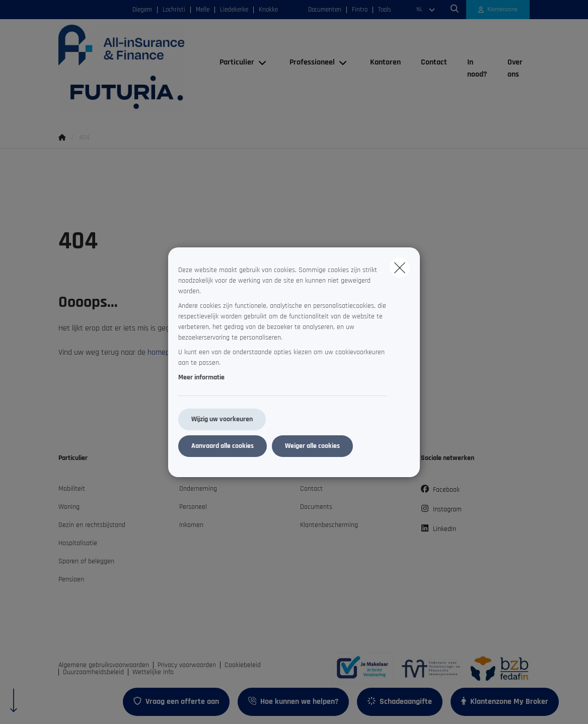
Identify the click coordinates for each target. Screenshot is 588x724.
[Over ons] (513, 69)
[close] (400, 268)
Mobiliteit (72, 489)
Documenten (325, 10)
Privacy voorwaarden (187, 665)
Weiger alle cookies (312, 446)
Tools (385, 10)
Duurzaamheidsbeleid (93, 672)
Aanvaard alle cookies (223, 446)
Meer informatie (201, 377)
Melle (203, 10)
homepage (165, 352)
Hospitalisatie (78, 543)
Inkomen (191, 525)
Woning (69, 507)
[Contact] (434, 62)
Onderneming (198, 489)
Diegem (142, 10)
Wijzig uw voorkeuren (222, 419)
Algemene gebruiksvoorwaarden (104, 665)
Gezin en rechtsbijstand (92, 525)
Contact (311, 489)
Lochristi (174, 10)
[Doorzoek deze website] (455, 10)
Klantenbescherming (329, 525)
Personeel (193, 507)
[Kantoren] (385, 62)
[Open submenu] (263, 62)
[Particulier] (233, 62)
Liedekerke (234, 10)
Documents (316, 507)
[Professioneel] (308, 62)
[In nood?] (477, 69)
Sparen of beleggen (86, 561)
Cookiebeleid (243, 665)
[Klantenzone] (498, 10)
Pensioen (71, 579)
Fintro (360, 10)
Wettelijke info (153, 672)
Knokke (268, 10)
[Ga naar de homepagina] (134, 69)
